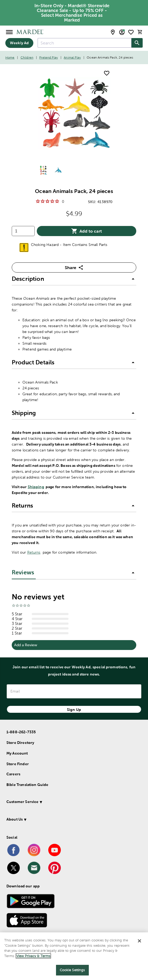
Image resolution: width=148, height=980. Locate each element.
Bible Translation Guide (27, 785)
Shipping (36, 487)
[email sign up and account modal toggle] (122, 32)
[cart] (140, 32)
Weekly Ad (19, 43)
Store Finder (18, 764)
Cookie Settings (72, 970)
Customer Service (22, 802)
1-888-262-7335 (21, 732)
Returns (34, 552)
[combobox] (85, 43)
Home (10, 57)
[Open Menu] (9, 32)
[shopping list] (131, 32)
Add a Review (26, 645)
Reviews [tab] (23, 572)
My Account (17, 753)
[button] (74, 279)
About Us (15, 819)
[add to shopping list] (107, 73)
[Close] (139, 941)
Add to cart (87, 231)
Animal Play (72, 57)
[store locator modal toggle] (113, 32)
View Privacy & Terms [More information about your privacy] (33, 956)
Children (27, 57)
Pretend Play (49, 57)
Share (74, 267)
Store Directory (20, 743)
